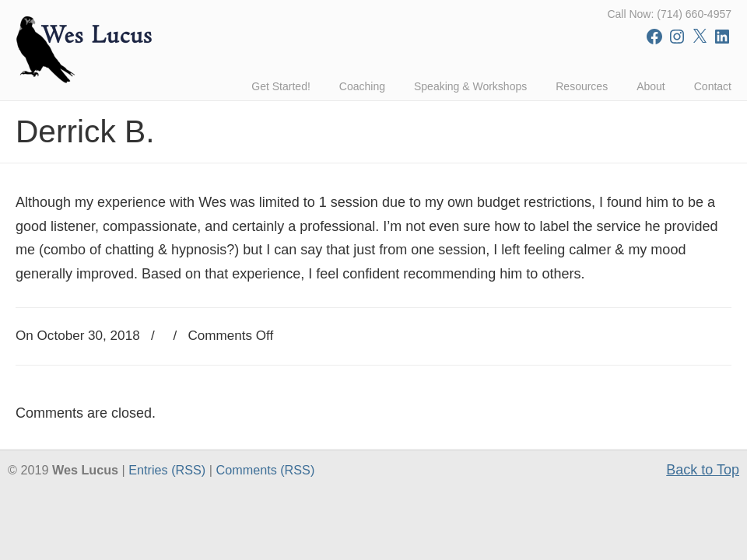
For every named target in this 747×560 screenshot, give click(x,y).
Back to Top (703, 470)
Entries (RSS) (167, 470)
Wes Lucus (85, 46)
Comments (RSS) (265, 470)
